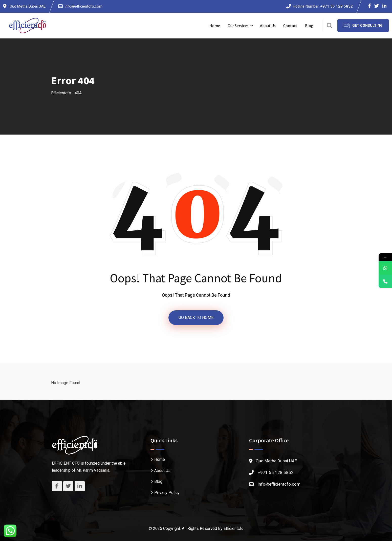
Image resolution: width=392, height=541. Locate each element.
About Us (268, 26)
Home (215, 26)
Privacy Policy (167, 492)
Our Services (238, 26)
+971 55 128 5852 (336, 6)
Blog (309, 26)
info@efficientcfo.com (84, 6)
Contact (290, 26)
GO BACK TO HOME (196, 318)
